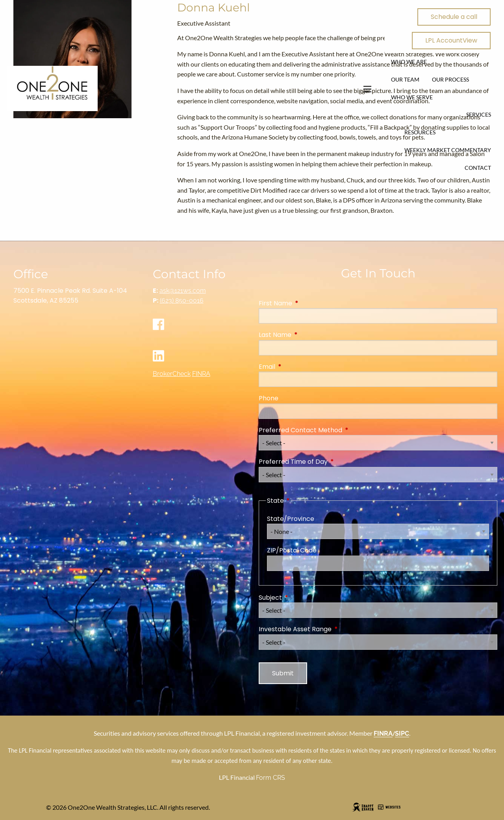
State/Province (291, 519)
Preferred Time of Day (325, 462)
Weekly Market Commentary (448, 150)
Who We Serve (412, 97)
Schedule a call (454, 17)
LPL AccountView (451, 40)
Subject (302, 598)
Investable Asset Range (327, 629)
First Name (307, 303)
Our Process (450, 79)
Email (298, 367)
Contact (478, 168)
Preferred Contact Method (332, 430)
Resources (420, 132)
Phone (269, 398)
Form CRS (271, 778)
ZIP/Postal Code (292, 550)
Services (479, 114)
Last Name (307, 335)
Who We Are (409, 62)
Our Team (405, 79)
